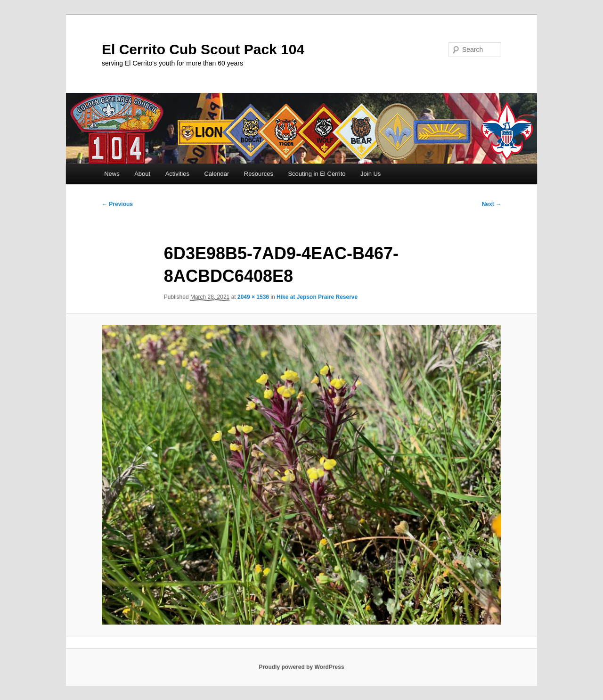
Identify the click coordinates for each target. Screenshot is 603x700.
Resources (259, 174)
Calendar (216, 174)
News (112, 174)
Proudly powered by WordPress (301, 667)
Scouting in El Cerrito (317, 174)
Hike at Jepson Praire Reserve (317, 297)
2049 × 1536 (253, 297)
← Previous (117, 204)
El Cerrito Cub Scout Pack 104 (203, 49)
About (142, 174)
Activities (177, 174)
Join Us (371, 174)
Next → (492, 204)
